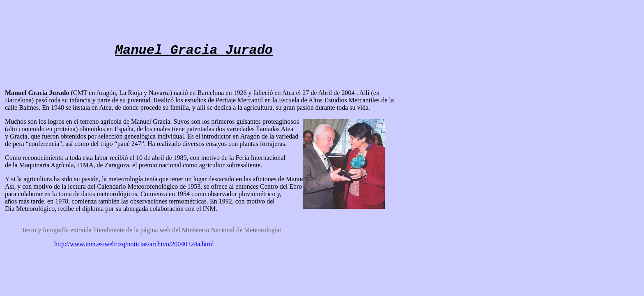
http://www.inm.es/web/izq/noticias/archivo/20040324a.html (134, 244)
